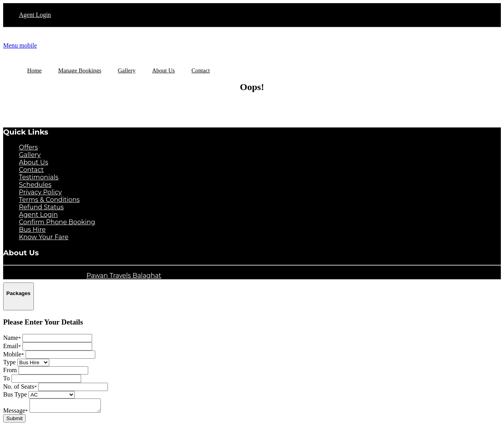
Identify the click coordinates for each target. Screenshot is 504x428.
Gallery (30, 155)
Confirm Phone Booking (57, 222)
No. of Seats (20, 386)
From (10, 370)
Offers (28, 147)
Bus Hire (32, 230)
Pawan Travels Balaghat (124, 276)
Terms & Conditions (49, 200)
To (6, 378)
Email (12, 346)
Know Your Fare (44, 237)
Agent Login (35, 15)
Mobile (14, 354)
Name (12, 338)
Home (34, 70)
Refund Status (41, 207)
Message (16, 413)
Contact (31, 170)
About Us (33, 162)
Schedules (35, 185)
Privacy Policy (40, 192)
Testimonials (39, 177)
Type (9, 362)
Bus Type (15, 394)
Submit (14, 421)
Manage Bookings (80, 70)
